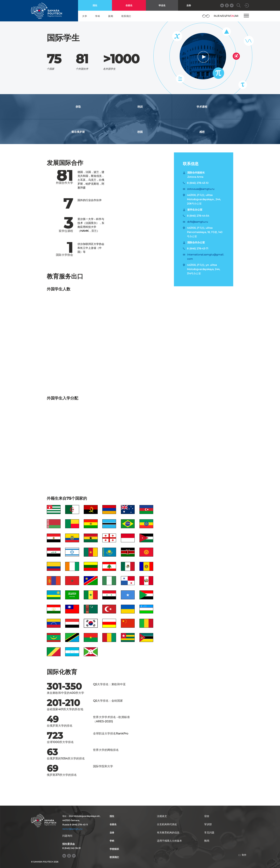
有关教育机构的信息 (168, 833)
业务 (189, 5)
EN (220, 16)
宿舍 (207, 816)
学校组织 (114, 849)
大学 (85, 16)
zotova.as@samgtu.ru (201, 189)
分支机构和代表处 (167, 824)
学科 (98, 16)
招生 (95, 5)
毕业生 (162, 5)
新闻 (111, 16)
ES (224, 16)
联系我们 (126, 16)
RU (216, 16)
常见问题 (209, 833)
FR (228, 16)
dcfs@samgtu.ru (197, 222)
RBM (242, 860)
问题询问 (67, 836)
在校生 (129, 5)
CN (232, 16)
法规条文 (162, 816)
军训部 (208, 824)
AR (237, 16)
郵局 (207, 841)
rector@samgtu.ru (72, 829)
